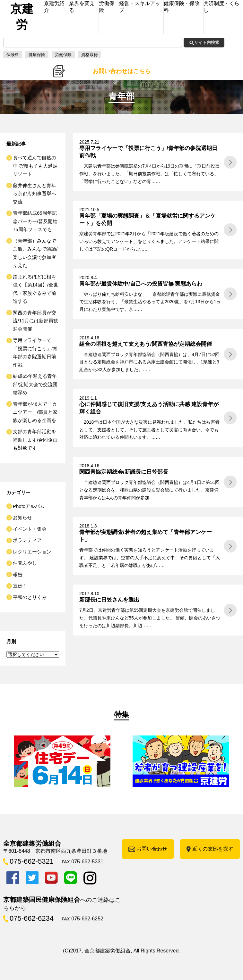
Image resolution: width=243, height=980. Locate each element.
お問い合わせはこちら (122, 71)
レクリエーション (32, 552)
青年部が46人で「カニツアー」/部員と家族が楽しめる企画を (35, 412)
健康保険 (37, 55)
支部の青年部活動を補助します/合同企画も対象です (35, 440)
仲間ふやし (25, 563)
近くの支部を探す (213, 849)
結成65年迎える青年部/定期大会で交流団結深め (35, 384)
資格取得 (90, 55)
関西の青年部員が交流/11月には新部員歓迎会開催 (35, 321)
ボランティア (27, 540)
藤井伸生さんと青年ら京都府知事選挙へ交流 (35, 194)
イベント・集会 (30, 529)
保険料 (13, 55)
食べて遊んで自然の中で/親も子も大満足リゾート (35, 166)
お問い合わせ (152, 849)
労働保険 (63, 55)
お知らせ (22, 517)
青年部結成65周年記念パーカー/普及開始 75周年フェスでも (38, 221)
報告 (18, 574)
